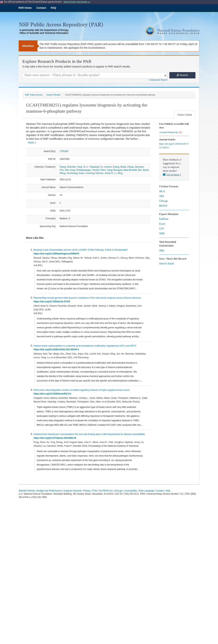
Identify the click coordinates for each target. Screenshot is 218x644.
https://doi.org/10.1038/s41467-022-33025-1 (174, 146)
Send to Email (166, 264)
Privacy (87, 491)
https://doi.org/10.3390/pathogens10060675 (57, 254)
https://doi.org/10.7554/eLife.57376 (52, 302)
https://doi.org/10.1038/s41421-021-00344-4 (57, 349)
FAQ (53, 8)
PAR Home (25, 8)
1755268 (64, 151)
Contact (41, 8)
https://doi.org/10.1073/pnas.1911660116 (55, 438)
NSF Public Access (34, 95)
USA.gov (119, 491)
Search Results (53, 95)
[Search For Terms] (95, 75)
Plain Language (146, 491)
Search (182, 75)
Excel (162, 224)
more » (32, 143)
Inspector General (72, 491)
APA (162, 196)
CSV (162, 229)
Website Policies (27, 491)
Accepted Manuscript (171, 132)
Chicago (163, 201)
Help (168, 491)
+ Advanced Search (158, 80)
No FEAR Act (106, 491)
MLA (162, 191)
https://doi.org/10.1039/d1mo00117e (53, 394)
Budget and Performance (49, 491)
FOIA (95, 491)
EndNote (164, 219)
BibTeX (163, 206)
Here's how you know (77, 2)
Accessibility (131, 491)
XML (162, 233)
